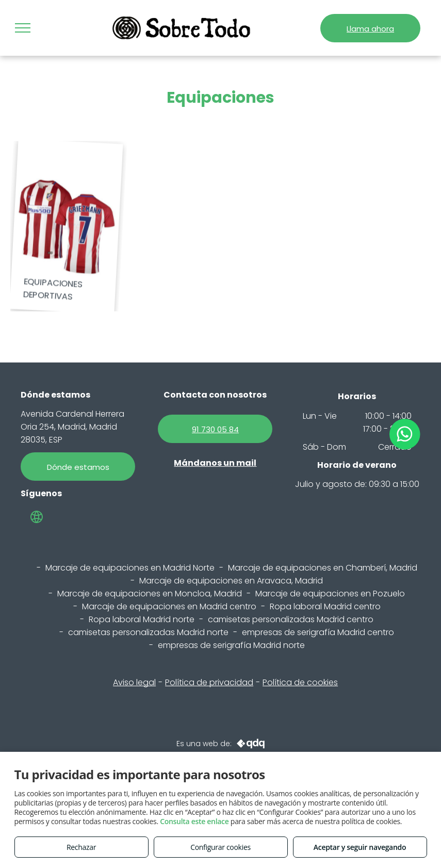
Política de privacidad (209, 682)
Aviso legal (134, 682)
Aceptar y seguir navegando (360, 847)
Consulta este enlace (194, 821)
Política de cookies (300, 682)
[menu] (23, 28)
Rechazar (81, 847)
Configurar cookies (221, 847)
